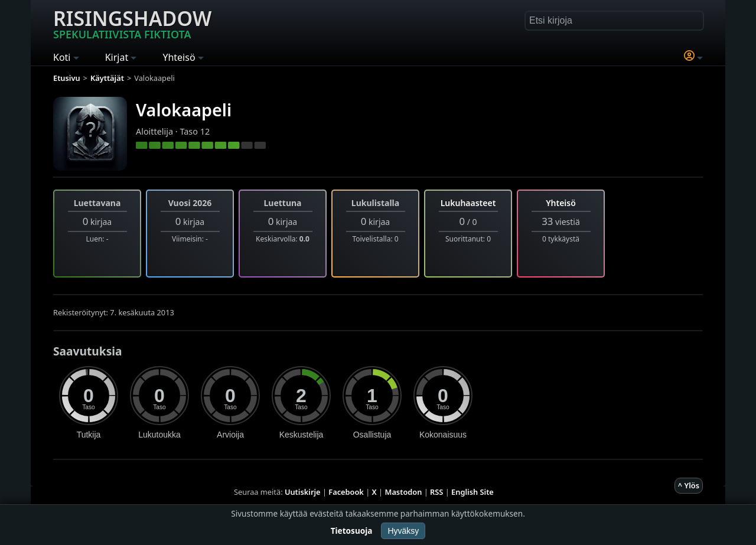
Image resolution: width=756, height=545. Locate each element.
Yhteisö (561, 203)
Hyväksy (403, 531)
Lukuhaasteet (468, 203)
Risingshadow (132, 23)
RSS (436, 492)
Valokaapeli (184, 110)
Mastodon (404, 492)
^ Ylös (689, 485)
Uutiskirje (303, 492)
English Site (472, 492)
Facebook (346, 492)
